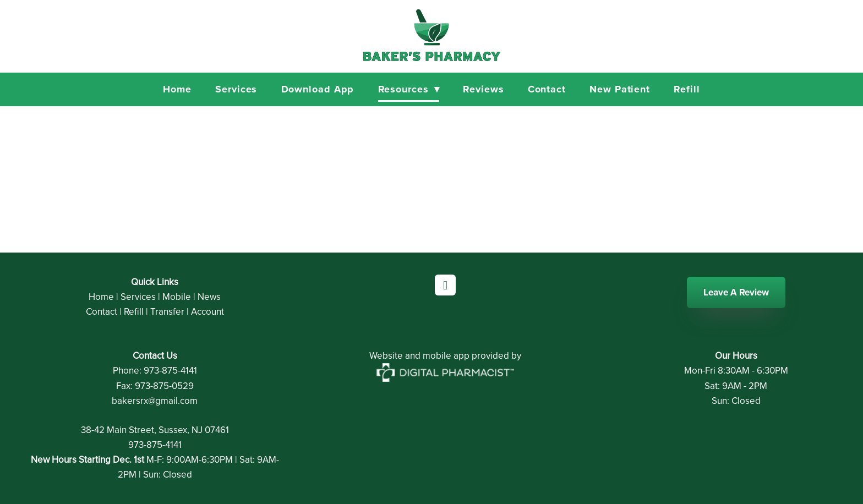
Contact (547, 89)
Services (236, 89)
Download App (318, 89)
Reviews (483, 89)
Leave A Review (736, 292)
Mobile (177, 297)
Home (177, 89)
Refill (687, 89)
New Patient (620, 89)
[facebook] (445, 285)
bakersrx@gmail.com (155, 401)
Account (207, 311)
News (209, 297)
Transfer (167, 311)
